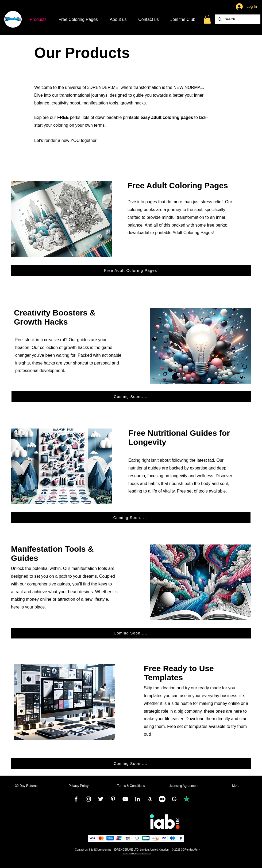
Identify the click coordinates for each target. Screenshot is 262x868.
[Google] (174, 799)
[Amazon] (150, 799)
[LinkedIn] (138, 799)
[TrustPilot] (187, 799)
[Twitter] (101, 799)
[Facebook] (76, 799)
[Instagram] (88, 799)
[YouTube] (125, 799)
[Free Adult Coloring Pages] (131, 270)
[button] (207, 19)
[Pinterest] (113, 799)
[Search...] (237, 19)
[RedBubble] (162, 799)
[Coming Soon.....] (131, 397)
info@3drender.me (100, 850)
